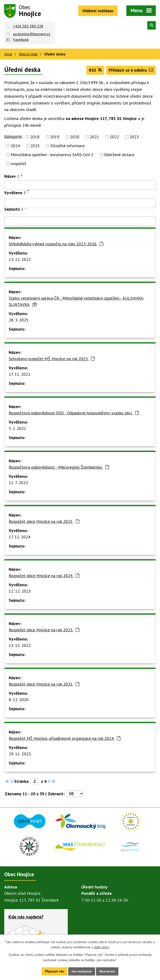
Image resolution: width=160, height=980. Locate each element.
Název (12, 176)
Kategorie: (13, 136)
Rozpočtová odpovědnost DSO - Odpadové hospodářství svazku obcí (74, 413)
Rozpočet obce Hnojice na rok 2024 (44, 576)
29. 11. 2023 (20, 754)
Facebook (21, 39)
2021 (94, 137)
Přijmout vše (54, 971)
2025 (35, 146)
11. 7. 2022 (18, 483)
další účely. (102, 947)
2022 (114, 137)
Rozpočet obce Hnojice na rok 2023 (44, 630)
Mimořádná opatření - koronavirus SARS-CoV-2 (52, 155)
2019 (55, 137)
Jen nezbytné (82, 971)
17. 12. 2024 (20, 537)
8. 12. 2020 (19, 700)
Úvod (8, 54)
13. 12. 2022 (20, 259)
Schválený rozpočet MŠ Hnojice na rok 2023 (52, 359)
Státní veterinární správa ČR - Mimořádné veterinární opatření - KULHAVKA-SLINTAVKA (76, 301)
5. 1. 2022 (17, 428)
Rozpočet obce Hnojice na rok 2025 (44, 521)
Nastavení (107, 971)
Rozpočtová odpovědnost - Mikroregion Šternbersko (59, 467)
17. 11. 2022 (20, 374)
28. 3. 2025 (19, 320)
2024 (15, 146)
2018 (35, 137)
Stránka (21, 781)
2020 (75, 137)
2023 (134, 137)
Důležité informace (68, 146)
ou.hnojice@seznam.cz (32, 34)
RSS (95, 70)
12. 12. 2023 (20, 591)
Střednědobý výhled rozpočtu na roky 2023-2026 (56, 244)
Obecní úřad (28, 54)
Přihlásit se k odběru (131, 70)
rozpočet (18, 164)
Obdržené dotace (119, 155)
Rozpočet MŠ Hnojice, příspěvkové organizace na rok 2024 (65, 738)
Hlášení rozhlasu (98, 11)
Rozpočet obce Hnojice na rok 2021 (44, 684)
